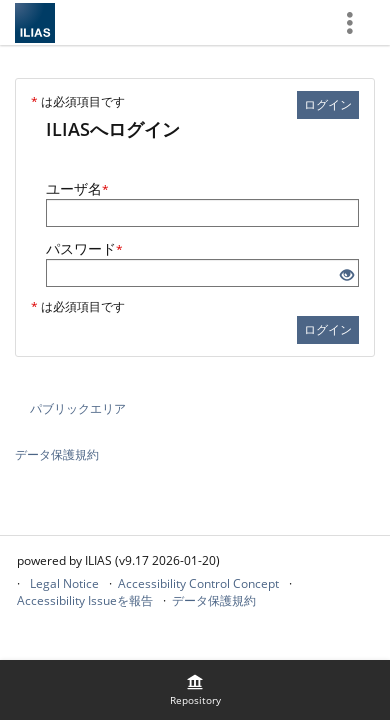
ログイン (328, 104)
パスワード (84, 248)
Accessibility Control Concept (198, 583)
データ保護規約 (57, 454)
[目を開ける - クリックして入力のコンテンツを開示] (347, 275)
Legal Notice (64, 583)
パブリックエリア (78, 408)
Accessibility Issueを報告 (85, 600)
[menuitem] (195, 690)
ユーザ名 (77, 188)
